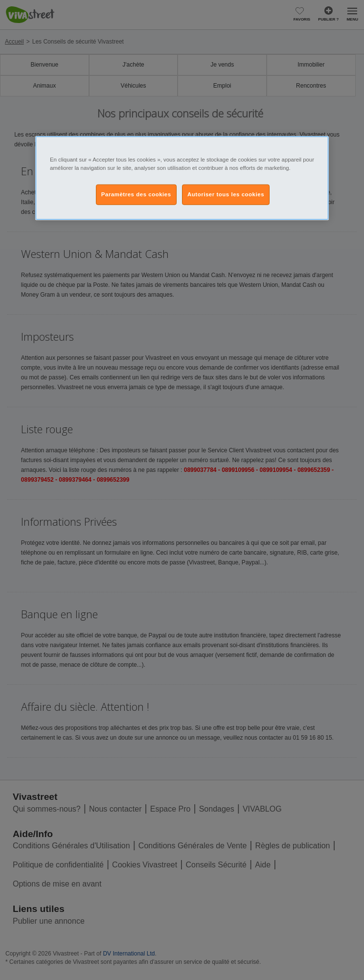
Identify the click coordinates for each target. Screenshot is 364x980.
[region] (182, 178)
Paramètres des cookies (136, 194)
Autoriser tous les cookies (226, 194)
